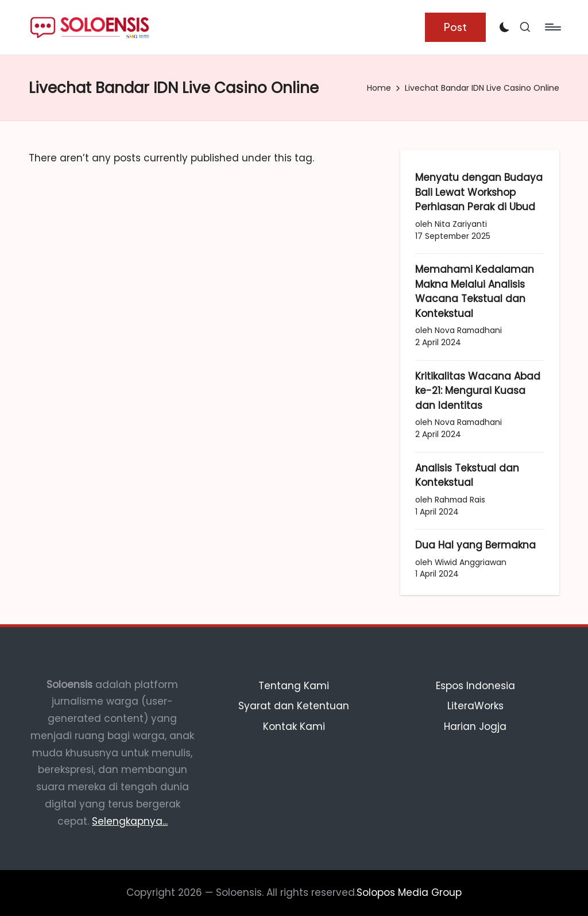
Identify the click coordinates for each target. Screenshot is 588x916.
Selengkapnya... (130, 821)
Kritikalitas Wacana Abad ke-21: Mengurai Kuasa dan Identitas (478, 391)
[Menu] (552, 27)
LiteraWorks (475, 706)
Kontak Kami (294, 726)
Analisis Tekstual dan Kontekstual (467, 476)
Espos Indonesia (475, 686)
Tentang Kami (294, 686)
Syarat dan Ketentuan (294, 706)
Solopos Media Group (409, 892)
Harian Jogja (475, 726)
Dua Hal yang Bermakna (475, 545)
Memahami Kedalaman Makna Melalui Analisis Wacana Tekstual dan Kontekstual (475, 291)
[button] (455, 27)
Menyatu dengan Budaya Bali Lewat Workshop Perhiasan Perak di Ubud (479, 192)
